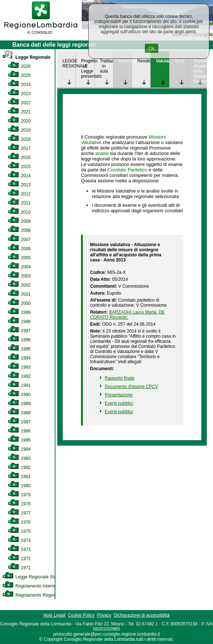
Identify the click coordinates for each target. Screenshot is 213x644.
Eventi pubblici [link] (119, 403)
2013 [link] (19, 185)
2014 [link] (19, 176)
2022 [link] (19, 103)
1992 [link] (19, 376)
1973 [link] (19, 550)
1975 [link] (19, 531)
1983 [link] (19, 458)
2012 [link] (19, 194)
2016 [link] (19, 158)
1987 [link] (19, 422)
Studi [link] (180, 61)
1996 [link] (19, 340)
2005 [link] (19, 258)
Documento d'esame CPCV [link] (131, 387)
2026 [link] (19, 66)
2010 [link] (19, 212)
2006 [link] (19, 249)
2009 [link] (19, 221)
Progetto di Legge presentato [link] (88, 69)
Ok (152, 48)
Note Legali (55, 615)
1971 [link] (19, 568)
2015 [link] (19, 167)
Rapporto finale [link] (119, 378)
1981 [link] (19, 477)
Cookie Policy (81, 615)
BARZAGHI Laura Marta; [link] (133, 312)
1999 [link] (19, 313)
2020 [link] (19, 121)
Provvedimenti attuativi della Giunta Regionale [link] (200, 71)
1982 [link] (19, 468)
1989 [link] (19, 404)
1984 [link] (19, 449)
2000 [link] (19, 303)
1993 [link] (19, 367)
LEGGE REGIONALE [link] (69, 63)
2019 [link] (19, 130)
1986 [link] (19, 431)
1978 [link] (19, 504)
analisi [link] (102, 153)
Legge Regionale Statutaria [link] (35, 577)
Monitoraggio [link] (125, 61)
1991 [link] (19, 385)
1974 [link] (19, 540)
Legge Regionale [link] (26, 57)
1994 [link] (19, 358)
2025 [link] (19, 75)
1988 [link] (19, 413)
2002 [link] (19, 285)
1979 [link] (19, 495)
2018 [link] (19, 139)
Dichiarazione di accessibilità (142, 615)
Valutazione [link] (162, 61)
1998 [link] (19, 322)
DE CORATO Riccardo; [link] (127, 315)
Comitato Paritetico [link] (127, 170)
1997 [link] (19, 331)
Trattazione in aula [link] (106, 66)
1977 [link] (19, 513)
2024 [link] (19, 85)
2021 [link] (19, 112)
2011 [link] (19, 203)
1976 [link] (19, 522)
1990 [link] (19, 395)
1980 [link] (19, 486)
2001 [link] (19, 294)
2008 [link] (19, 230)
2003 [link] (19, 276)
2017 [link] (19, 148)
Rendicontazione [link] (144, 61)
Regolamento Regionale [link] (32, 595)
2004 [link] (19, 267)
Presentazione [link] (119, 395)
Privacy (104, 615)
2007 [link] (19, 240)
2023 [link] (19, 94)
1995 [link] (19, 349)
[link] (41, 35)
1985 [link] (19, 440)
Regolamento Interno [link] (29, 586)
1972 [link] (19, 559)
